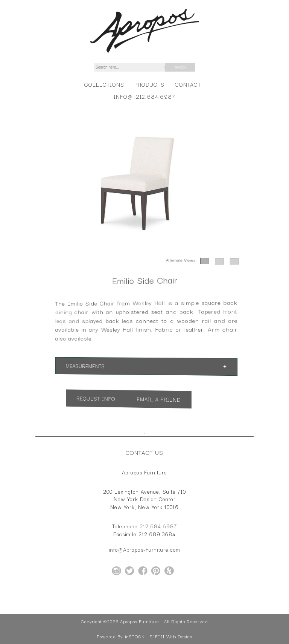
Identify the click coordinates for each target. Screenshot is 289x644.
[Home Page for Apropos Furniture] (145, 53)
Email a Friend (157, 400)
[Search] (134, 67)
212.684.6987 (156, 96)
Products (149, 84)
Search (180, 67)
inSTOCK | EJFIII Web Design (159, 636)
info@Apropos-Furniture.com (144, 549)
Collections (104, 84)
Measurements (92, 365)
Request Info (101, 398)
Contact (188, 84)
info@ (123, 96)
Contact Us (144, 452)
